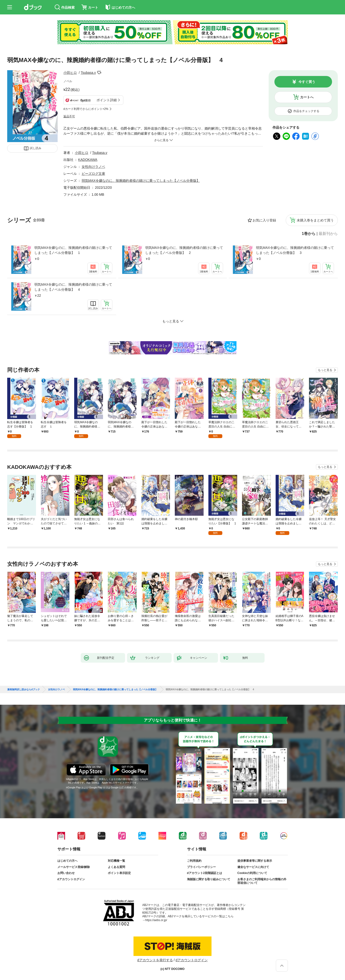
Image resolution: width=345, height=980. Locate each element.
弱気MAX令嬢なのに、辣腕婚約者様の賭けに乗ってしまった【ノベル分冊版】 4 (73, 287)
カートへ (307, 97)
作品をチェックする (306, 111)
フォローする (99, 73)
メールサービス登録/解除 (74, 867)
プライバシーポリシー (201, 867)
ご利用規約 (194, 861)
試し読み (36, 148)
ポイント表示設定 (119, 873)
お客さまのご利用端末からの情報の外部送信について (262, 881)
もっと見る (325, 370)
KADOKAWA (88, 160)
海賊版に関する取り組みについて (209, 879)
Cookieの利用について (252, 873)
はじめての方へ (67, 861)
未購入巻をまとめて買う (315, 220)
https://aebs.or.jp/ (156, 920)
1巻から (309, 234)
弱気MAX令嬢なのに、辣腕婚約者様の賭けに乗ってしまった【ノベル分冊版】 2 (184, 250)
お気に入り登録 (264, 220)
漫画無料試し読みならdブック (24, 690)
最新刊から (328, 234)
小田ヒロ (70, 73)
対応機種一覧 (116, 861)
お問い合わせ (66, 873)
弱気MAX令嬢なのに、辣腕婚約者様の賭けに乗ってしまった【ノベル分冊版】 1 (73, 250)
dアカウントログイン (71, 879)
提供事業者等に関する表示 (255, 861)
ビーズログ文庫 (93, 174)
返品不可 (69, 116)
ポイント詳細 (107, 100)
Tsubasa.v (88, 73)
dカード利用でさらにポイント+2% (86, 109)
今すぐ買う (307, 82)
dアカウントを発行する (155, 960)
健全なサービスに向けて (253, 867)
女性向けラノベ (93, 167)
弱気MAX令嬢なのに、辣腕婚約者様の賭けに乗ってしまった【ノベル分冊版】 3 (295, 250)
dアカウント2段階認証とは (205, 873)
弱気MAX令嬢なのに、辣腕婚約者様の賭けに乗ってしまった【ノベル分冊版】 (141, 181)
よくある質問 (116, 867)
